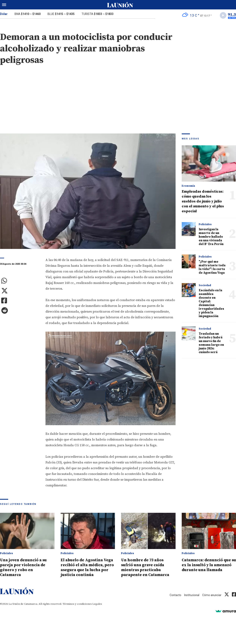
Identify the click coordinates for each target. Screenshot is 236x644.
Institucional (190, 601)
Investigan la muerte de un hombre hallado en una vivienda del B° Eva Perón (211, 238)
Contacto (172, 601)
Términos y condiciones (77, 610)
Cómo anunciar (211, 601)
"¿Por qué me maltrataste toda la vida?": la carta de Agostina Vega (212, 268)
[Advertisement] (118, 104)
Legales (97, 610)
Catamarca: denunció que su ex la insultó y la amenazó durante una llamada (207, 568)
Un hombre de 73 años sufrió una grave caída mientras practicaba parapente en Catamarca (147, 568)
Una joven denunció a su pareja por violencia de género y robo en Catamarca (26, 568)
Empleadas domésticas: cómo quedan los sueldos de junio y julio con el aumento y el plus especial (203, 202)
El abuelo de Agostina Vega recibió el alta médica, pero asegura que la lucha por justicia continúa (87, 571)
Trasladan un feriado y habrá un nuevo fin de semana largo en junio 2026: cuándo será (211, 344)
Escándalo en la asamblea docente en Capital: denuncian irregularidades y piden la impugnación (211, 304)
